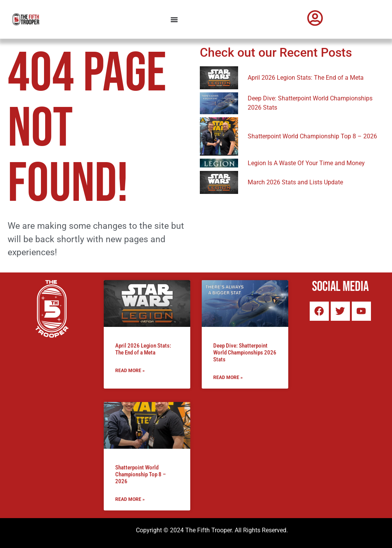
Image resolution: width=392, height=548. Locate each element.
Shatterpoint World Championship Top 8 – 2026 (140, 474)
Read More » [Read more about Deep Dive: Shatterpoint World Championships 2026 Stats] (228, 377)
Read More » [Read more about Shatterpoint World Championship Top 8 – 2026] (130, 499)
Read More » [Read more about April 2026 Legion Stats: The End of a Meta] (130, 371)
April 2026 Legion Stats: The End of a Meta (143, 349)
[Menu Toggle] (174, 20)
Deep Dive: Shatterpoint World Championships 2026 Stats (245, 353)
